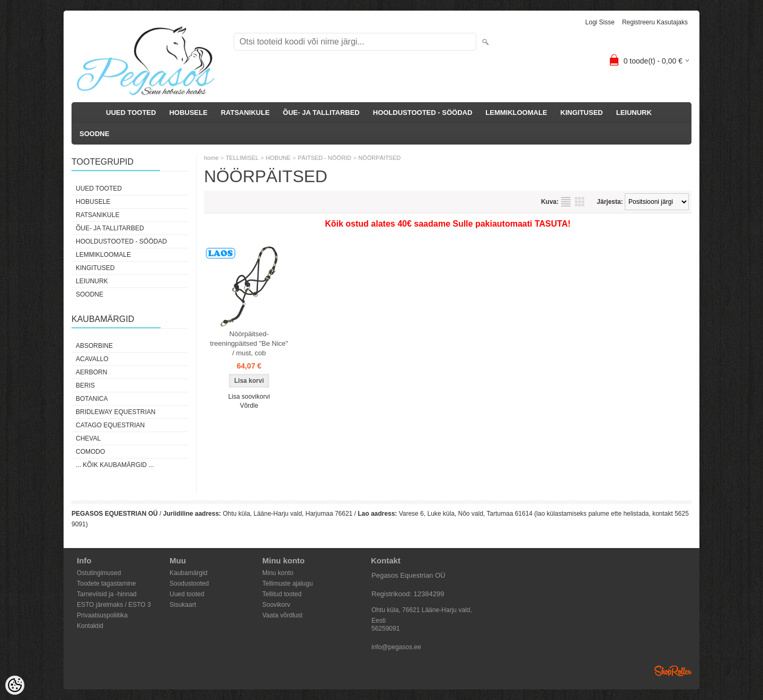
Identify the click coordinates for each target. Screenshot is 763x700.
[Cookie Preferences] (15, 685)
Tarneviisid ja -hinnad (107, 594)
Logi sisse (600, 22)
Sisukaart (183, 605)
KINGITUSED (582, 113)
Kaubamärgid (188, 573)
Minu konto (278, 573)
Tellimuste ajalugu (287, 584)
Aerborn (91, 372)
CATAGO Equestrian (110, 425)
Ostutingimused (99, 573)
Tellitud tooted (282, 594)
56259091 (385, 629)
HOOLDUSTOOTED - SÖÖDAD (423, 113)
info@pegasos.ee (396, 647)
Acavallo (92, 359)
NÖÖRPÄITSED (379, 158)
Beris (85, 385)
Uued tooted (187, 594)
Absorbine (94, 346)
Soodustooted (189, 584)
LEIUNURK (634, 113)
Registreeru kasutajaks (655, 22)
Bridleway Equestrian (116, 412)
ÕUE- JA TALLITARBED (321, 113)
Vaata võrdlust (282, 615)
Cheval (88, 438)
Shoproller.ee (673, 671)
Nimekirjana (566, 202)
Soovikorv (276, 605)
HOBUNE (278, 158)
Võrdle (249, 406)
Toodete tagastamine (106, 584)
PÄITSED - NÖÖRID (325, 158)
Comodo (90, 452)
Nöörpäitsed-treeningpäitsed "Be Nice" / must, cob (249, 343)
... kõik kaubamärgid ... (115, 465)
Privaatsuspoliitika (102, 615)
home (211, 158)
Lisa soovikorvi (249, 397)
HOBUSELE (188, 113)
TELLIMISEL (242, 158)
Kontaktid (90, 626)
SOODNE (94, 134)
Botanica (92, 399)
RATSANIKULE (245, 113)
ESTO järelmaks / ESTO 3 (114, 605)
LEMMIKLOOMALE (516, 113)
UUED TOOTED (131, 113)
